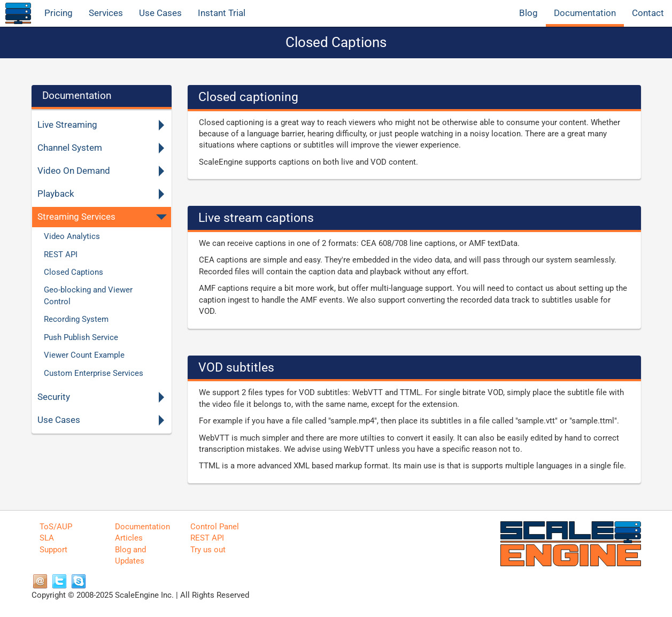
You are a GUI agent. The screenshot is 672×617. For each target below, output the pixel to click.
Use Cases (160, 13)
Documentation (585, 13)
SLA (47, 538)
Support (53, 550)
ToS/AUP (56, 527)
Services (106, 13)
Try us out (208, 550)
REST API (207, 538)
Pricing (59, 13)
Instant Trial (222, 13)
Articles (129, 538)
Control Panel (215, 527)
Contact (648, 13)
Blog (528, 13)
